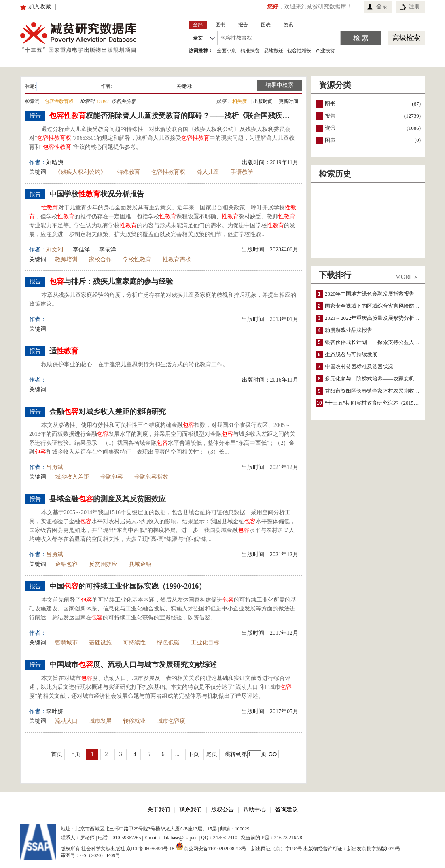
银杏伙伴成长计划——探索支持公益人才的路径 (380, 342)
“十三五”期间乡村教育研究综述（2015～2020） (380, 403)
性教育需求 (177, 259)
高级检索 (406, 38)
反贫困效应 (103, 564)
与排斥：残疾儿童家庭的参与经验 (111, 281)
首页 (57, 754)
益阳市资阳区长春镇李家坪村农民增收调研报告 (380, 391)
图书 (330, 104)
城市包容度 (171, 721)
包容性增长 (299, 51)
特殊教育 (129, 172)
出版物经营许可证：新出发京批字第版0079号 (352, 849)
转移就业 (134, 721)
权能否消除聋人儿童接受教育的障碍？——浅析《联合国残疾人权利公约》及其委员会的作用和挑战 (173, 116)
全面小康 (227, 51)
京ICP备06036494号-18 (150, 849)
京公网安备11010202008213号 (211, 846)
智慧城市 (66, 643)
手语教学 (242, 172)
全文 (198, 38)
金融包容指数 (151, 477)
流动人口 (66, 721)
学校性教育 (137, 259)
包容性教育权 (168, 172)
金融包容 (112, 477)
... (177, 754)
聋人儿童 (208, 172)
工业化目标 (205, 643)
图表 (330, 140)
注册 (414, 7)
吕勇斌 (55, 467)
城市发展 (100, 721)
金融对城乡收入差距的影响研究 (108, 412)
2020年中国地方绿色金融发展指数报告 (370, 294)
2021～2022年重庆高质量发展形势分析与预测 (377, 318)
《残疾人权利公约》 (81, 172)
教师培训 (66, 259)
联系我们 (191, 810)
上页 (75, 754)
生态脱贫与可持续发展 (351, 354)
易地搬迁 (273, 51)
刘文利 (55, 250)
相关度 (239, 101)
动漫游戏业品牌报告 (349, 330)
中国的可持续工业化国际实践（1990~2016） (128, 586)
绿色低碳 (168, 643)
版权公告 (222, 810)
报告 (330, 116)
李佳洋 (81, 250)
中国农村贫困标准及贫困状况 (359, 366)
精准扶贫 (250, 51)
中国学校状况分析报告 (97, 194)
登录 (382, 7)
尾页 (212, 754)
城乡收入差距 (72, 477)
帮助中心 (254, 810)
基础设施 (100, 643)
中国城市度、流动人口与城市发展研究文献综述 (133, 665)
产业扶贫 (325, 51)
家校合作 (100, 259)
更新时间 (288, 101)
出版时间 (263, 101)
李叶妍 (55, 711)
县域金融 (140, 564)
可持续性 (134, 643)
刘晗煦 (55, 162)
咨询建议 (286, 810)
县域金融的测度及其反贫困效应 (108, 499)
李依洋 (108, 250)
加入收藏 (40, 7)
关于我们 (159, 810)
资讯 (330, 128)
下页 (193, 754)
